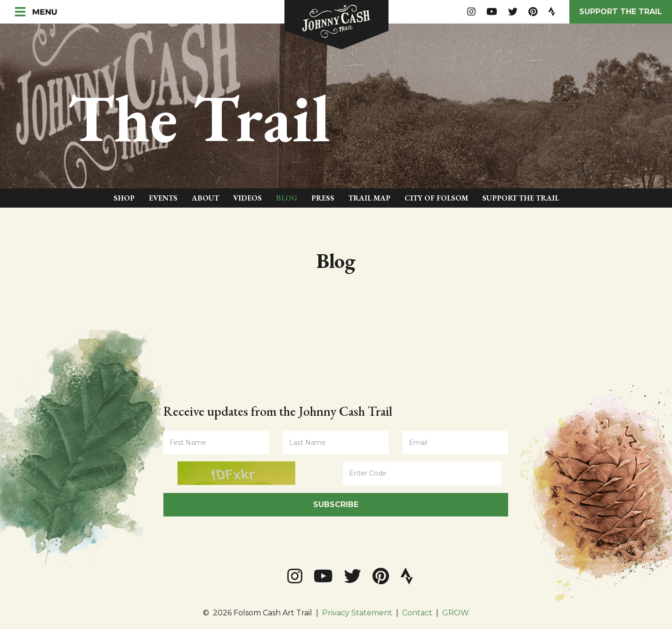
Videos (247, 198)
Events (163, 198)
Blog (287, 198)
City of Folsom (436, 198)
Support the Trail (621, 12)
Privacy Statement (357, 613)
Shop (124, 198)
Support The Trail (521, 198)
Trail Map (369, 198)
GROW (456, 613)
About (205, 198)
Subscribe (336, 504)
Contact (417, 613)
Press (323, 198)
